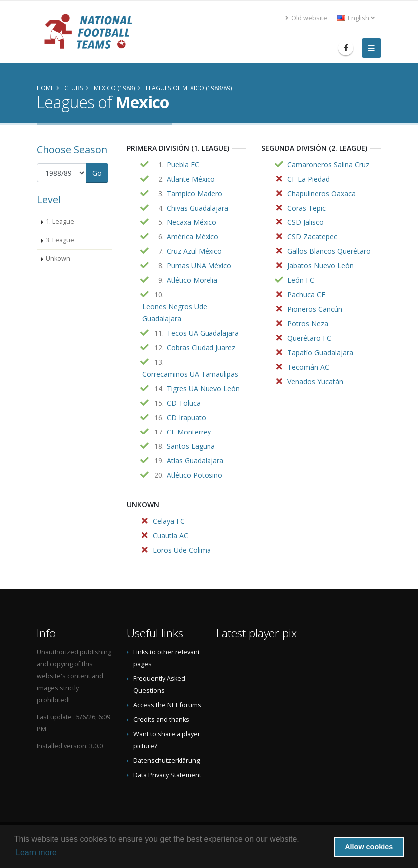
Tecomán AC (308, 367)
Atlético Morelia (192, 280)
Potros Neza (308, 324)
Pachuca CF (306, 295)
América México (193, 237)
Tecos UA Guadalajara (203, 333)
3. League (60, 240)
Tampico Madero (195, 193)
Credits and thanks (161, 720)
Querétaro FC (309, 338)
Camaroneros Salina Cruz (328, 164)
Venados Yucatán (315, 381)
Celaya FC (169, 521)
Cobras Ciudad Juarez (201, 347)
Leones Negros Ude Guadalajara (175, 313)
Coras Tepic (307, 208)
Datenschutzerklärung (166, 760)
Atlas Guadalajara (195, 461)
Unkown (58, 259)
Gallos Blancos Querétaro (329, 251)
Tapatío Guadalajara (320, 352)
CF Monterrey (189, 432)
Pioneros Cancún (315, 309)
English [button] (356, 18)
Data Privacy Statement (167, 775)
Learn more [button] (36, 852)
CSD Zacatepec (312, 237)
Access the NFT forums (167, 705)
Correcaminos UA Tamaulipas (190, 374)
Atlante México (191, 179)
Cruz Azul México (194, 251)
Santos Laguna (191, 446)
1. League (60, 222)
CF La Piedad (309, 179)
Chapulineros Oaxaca (321, 193)
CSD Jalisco (306, 222)
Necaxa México (192, 222)
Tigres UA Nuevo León (203, 388)
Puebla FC (183, 164)
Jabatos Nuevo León (320, 266)
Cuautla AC (170, 536)
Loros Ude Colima (182, 550)
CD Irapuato (186, 417)
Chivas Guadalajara (198, 208)
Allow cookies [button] (369, 847)
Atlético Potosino (195, 475)
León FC (301, 280)
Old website (306, 18)
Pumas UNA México (199, 266)
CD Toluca (184, 403)
